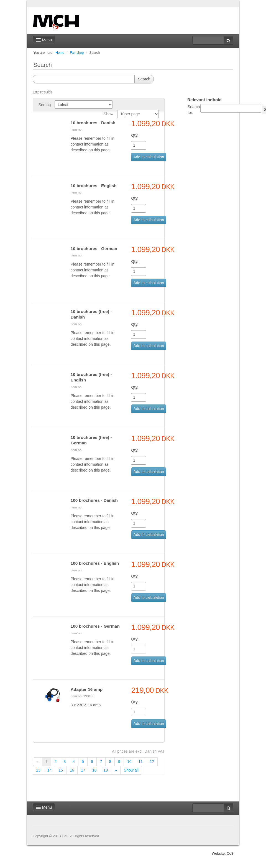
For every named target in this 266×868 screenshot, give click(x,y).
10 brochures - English (94, 186)
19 (106, 770)
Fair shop (77, 53)
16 (72, 770)
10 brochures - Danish (93, 123)
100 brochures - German (95, 626)
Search (94, 53)
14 (50, 770)
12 (152, 762)
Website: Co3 (222, 853)
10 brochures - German (94, 249)
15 (61, 770)
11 (141, 762)
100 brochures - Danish (94, 500)
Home (60, 53)
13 (38, 770)
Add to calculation (149, 157)
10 (129, 762)
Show (108, 114)
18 (94, 770)
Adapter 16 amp (87, 689)
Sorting (45, 105)
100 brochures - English (95, 563)
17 (83, 770)
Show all (131, 770)
